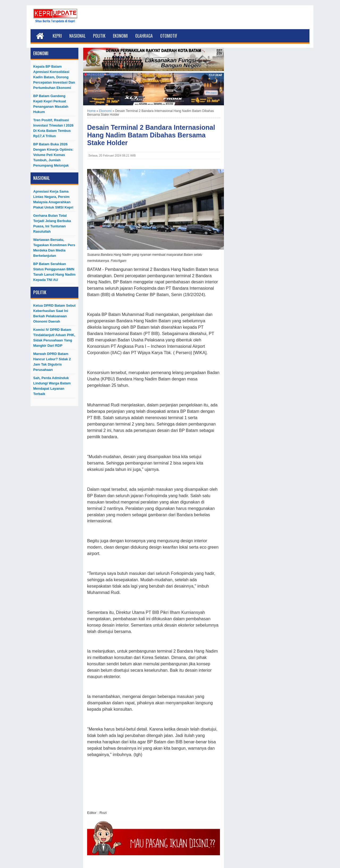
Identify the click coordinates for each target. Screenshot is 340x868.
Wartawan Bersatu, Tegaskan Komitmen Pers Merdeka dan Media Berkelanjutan (54, 248)
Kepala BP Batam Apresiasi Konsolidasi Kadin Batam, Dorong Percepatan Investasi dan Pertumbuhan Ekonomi (54, 77)
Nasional (77, 36)
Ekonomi (120, 36)
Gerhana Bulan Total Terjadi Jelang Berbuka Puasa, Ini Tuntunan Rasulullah (52, 223)
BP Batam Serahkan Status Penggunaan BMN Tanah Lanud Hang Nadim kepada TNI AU (54, 272)
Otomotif (169, 36)
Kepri (57, 36)
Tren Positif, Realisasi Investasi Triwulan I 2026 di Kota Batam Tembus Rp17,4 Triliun (53, 128)
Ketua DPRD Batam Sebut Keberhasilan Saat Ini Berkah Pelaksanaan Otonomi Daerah (54, 313)
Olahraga (144, 36)
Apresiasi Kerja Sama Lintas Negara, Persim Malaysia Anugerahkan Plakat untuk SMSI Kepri (53, 199)
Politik (99, 36)
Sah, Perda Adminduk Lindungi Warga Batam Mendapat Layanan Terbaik (52, 386)
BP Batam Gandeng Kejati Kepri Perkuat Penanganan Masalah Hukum (51, 104)
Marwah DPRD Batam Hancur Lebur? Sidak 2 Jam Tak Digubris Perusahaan (52, 362)
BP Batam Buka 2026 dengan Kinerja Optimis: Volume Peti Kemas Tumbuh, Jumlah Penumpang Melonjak (53, 155)
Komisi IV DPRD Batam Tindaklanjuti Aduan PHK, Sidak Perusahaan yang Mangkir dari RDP (54, 338)
